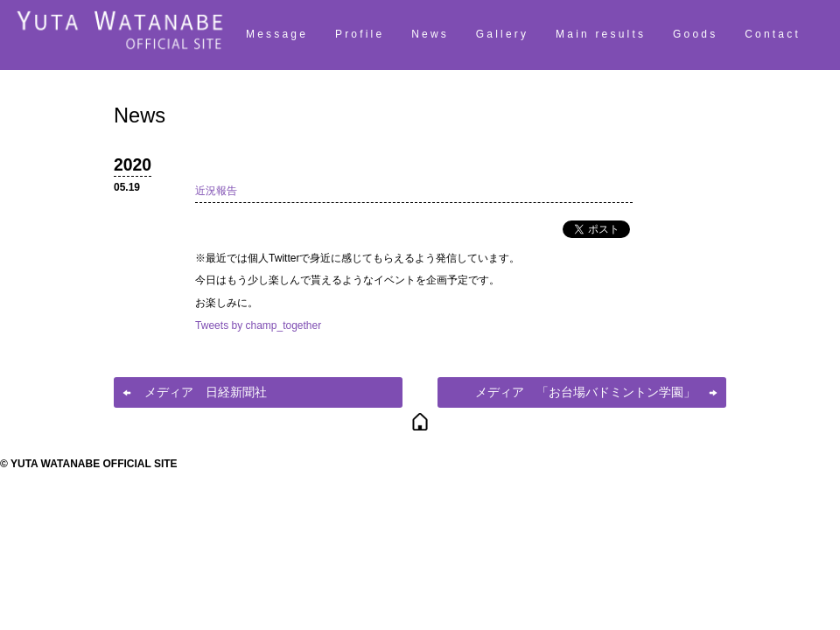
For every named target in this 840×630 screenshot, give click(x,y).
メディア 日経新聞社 (206, 392)
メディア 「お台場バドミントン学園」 (585, 392)
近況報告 (216, 191)
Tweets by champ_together (258, 325)
